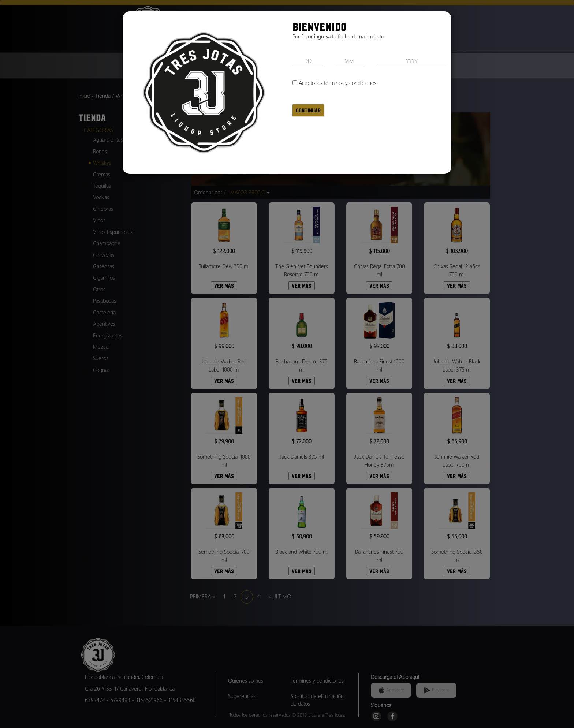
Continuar (308, 110)
